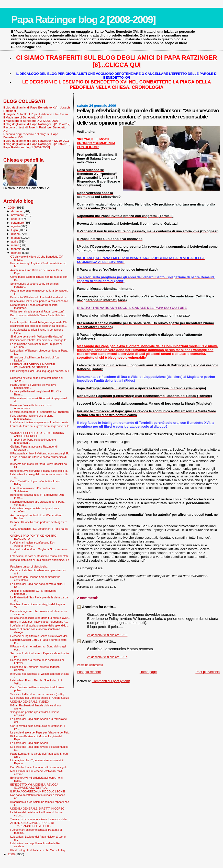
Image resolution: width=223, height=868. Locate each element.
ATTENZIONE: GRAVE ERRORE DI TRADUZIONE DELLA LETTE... (32, 824)
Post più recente (89, 672)
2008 (12, 854)
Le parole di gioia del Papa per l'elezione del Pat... (40, 732)
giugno (16, 234)
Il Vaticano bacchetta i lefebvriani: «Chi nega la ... (40, 340)
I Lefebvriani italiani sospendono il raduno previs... (40, 422)
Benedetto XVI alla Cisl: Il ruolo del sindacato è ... (40, 297)
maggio (16, 238)
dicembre (18, 211)
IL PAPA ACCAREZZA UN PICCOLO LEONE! (38, 791)
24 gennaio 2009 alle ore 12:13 (107, 635)
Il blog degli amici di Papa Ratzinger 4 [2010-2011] (37, 141)
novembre (18, 215)
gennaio (17, 253)
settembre (18, 223)
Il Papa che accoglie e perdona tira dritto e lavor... (40, 618)
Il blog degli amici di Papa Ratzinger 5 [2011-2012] (37, 124)
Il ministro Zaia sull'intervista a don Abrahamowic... (31, 407)
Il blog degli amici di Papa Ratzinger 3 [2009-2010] (37, 144)
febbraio (17, 249)
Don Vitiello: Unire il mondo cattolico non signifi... (40, 767)
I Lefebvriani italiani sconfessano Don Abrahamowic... (33, 544)
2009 (12, 207)
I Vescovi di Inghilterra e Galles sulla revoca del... (40, 636)
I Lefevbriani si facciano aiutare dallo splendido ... (40, 625)
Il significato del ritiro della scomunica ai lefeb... (38, 326)
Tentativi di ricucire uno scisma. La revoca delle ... (40, 819)
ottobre (16, 219)
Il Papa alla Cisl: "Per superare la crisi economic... (40, 301)
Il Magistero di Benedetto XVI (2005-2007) (31, 121)
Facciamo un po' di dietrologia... (29, 566)
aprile (15, 242)
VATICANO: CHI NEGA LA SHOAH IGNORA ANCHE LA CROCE (37, 435)
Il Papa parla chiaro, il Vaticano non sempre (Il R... (40, 453)
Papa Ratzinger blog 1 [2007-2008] (27, 147)
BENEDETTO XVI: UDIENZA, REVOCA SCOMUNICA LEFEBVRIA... (34, 786)
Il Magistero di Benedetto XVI (23, 117)
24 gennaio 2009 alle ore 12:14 (107, 657)
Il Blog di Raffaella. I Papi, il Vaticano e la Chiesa (36, 114)
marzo (16, 245)
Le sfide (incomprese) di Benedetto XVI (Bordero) (40, 412)
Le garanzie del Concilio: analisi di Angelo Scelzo (40, 698)
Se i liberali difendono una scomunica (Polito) (37, 694)
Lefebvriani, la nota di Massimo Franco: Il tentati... (40, 556)
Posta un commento (90, 665)
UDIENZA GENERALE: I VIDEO (30, 702)
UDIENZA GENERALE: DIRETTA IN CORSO (37, 809)
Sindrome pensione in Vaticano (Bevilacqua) (37, 336)
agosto (16, 226)
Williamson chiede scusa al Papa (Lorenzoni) (37, 311)
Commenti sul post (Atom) (111, 681)
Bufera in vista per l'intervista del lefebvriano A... (39, 622)
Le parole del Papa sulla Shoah (29, 743)
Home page (148, 672)
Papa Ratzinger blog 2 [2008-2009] (83, 20)
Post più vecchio (208, 672)
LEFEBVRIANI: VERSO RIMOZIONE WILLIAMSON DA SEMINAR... (33, 366)
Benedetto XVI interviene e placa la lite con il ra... (40, 471)
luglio (15, 230)
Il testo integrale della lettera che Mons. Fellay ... (39, 850)
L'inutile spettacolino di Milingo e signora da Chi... (40, 322)
